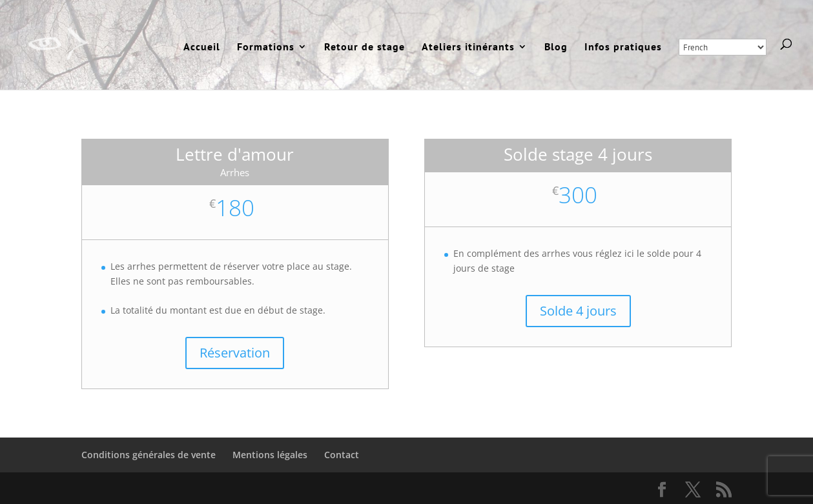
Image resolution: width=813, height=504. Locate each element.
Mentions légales (270, 455)
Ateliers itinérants (468, 47)
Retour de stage (365, 47)
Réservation (235, 353)
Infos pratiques (623, 47)
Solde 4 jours (578, 311)
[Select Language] (723, 47)
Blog (556, 47)
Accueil (202, 47)
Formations (266, 47)
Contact (342, 455)
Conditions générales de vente (149, 455)
